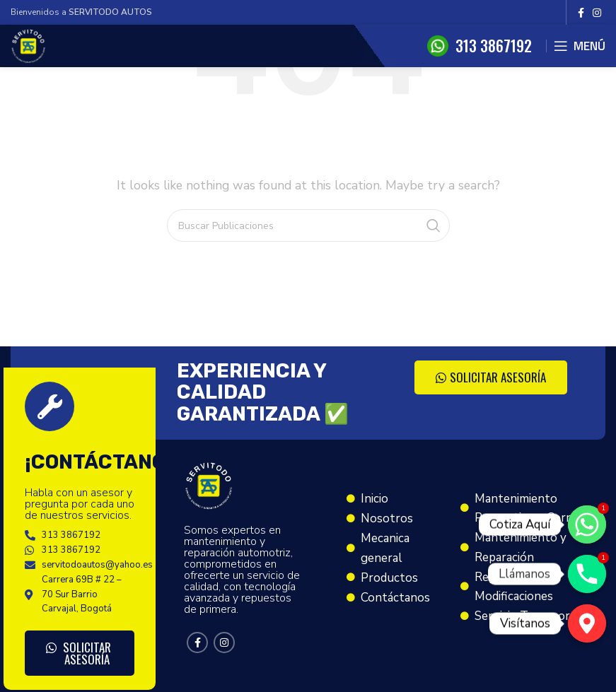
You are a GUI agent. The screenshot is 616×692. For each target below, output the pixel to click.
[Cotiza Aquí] (587, 524)
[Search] (308, 225)
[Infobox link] (480, 46)
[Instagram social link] (597, 13)
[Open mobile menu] (580, 46)
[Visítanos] (587, 623)
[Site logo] (28, 45)
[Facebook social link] (581, 13)
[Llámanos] (587, 574)
